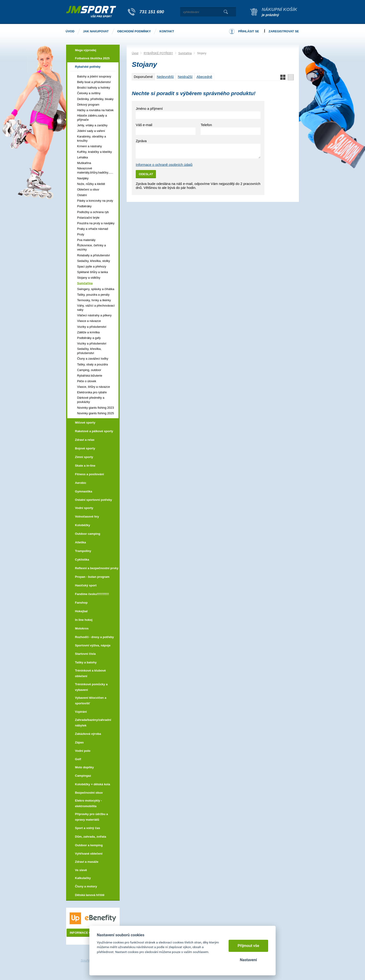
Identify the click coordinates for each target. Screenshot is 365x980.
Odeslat (146, 174)
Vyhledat (226, 12)
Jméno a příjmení (149, 109)
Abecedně (204, 77)
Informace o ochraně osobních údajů (164, 165)
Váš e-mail (144, 125)
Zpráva (141, 141)
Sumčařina (185, 53)
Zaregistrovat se (284, 31)
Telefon (206, 125)
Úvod (135, 53)
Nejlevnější (165, 77)
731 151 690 (152, 12)
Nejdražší (185, 77)
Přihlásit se (249, 31)
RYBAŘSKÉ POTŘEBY (158, 53)
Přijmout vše (248, 946)
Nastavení (248, 960)
